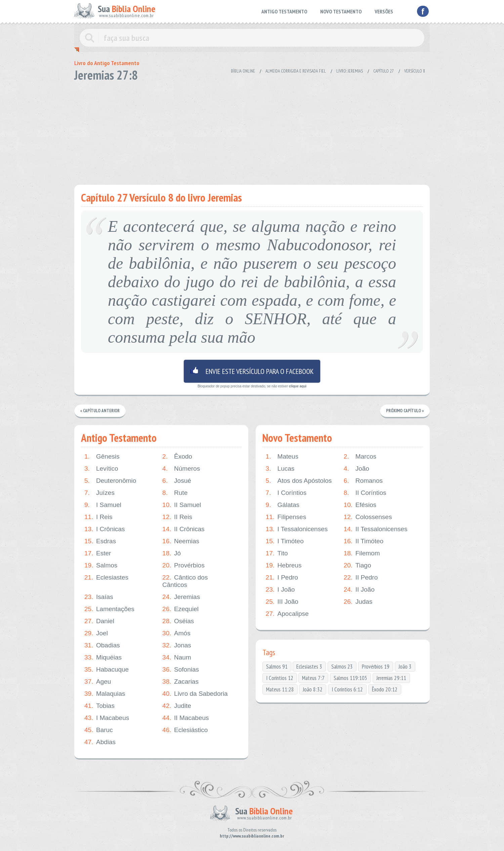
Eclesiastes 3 (309, 667)
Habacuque (107, 670)
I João (280, 590)
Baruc (99, 730)
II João (359, 590)
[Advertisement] (252, 131)
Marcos (360, 457)
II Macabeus (186, 718)
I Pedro (282, 578)
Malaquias (105, 694)
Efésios (360, 505)
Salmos (101, 565)
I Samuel (103, 505)
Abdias (100, 742)
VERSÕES (384, 11)
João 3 (405, 667)
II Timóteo (364, 541)
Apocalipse (287, 614)
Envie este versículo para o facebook (252, 371)
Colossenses (368, 517)
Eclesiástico (185, 730)
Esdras (100, 541)
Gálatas (283, 505)
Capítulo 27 (384, 71)
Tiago (358, 565)
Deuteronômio (110, 481)
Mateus (282, 457)
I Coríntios (286, 493)
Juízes (99, 493)
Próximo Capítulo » (405, 411)
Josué (177, 481)
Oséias (178, 621)
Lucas (280, 469)
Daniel (99, 621)
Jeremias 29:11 (391, 678)
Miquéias (103, 657)
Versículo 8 (415, 71)
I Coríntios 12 (280, 678)
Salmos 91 (277, 667)
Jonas (177, 645)
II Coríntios (365, 493)
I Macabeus (107, 718)
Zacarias (180, 682)
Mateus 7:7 (313, 678)
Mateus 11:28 (280, 689)
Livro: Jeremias (350, 71)
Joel (96, 633)
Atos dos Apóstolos (299, 481)
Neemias (181, 541)
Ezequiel (180, 609)
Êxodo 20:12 (385, 689)
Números (181, 469)
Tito (277, 553)
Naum (177, 657)
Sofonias (181, 670)
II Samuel (182, 505)
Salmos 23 (342, 667)
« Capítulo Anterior (100, 411)
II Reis (177, 517)
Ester (98, 553)
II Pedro (361, 578)
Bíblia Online (243, 71)
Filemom (362, 553)
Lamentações (109, 609)
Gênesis (102, 457)
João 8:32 (313, 689)
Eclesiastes (106, 578)
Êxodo (177, 457)
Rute (175, 493)
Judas (358, 602)
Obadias (102, 645)
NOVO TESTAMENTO (341, 11)
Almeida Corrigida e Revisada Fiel (296, 71)
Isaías (99, 597)
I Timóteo (285, 541)
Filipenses (286, 517)
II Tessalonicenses (376, 529)
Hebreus (284, 565)
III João (282, 602)
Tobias (99, 706)
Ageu (98, 682)
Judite (177, 706)
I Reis (98, 517)
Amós (176, 633)
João (356, 469)
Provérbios (183, 565)
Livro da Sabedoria (195, 694)
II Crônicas (183, 529)
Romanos (363, 481)
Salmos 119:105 (350, 678)
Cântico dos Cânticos (185, 581)
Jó (172, 553)
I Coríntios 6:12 (347, 689)
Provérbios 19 (376, 667)
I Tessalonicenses (297, 529)
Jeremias (181, 597)
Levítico (101, 469)
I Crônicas (105, 529)
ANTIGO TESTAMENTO (284, 11)
